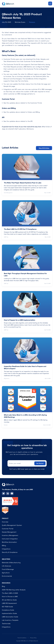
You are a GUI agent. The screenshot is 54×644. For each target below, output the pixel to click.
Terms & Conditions (22, 638)
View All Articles (44, 148)
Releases (32, 22)
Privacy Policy (33, 638)
